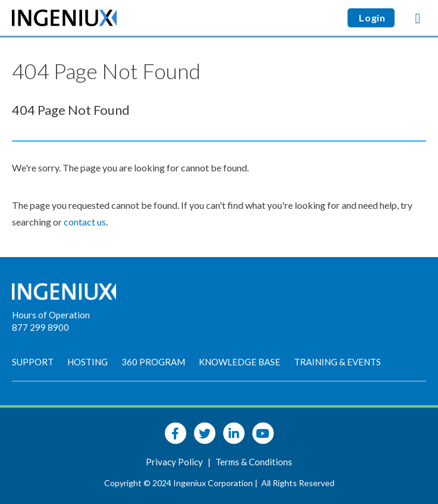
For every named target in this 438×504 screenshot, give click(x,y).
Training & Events (337, 362)
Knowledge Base (240, 362)
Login (371, 18)
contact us (85, 222)
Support (33, 362)
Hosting (87, 362)
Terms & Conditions (254, 462)
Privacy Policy (175, 462)
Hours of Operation (51, 315)
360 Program (153, 362)
